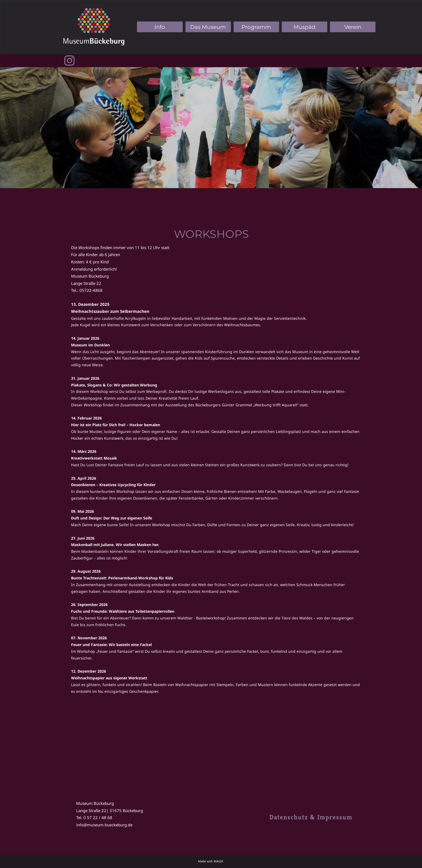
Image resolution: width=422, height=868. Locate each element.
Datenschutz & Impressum (311, 817)
